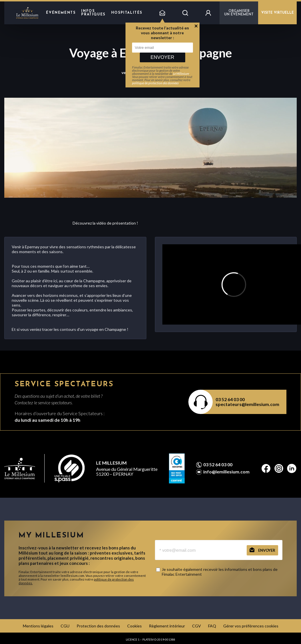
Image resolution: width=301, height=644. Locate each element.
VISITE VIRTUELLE (278, 13)
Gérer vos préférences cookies (251, 626)
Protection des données (98, 626)
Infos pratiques (93, 13)
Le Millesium (181, 74)
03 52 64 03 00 (230, 399)
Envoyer (162, 57)
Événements (61, 13)
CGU (65, 626)
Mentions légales (38, 626)
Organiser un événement (239, 13)
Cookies (134, 626)
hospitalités (127, 13)
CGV (197, 626)
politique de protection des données (155, 83)
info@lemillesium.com (226, 472)
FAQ (212, 626)
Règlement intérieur (167, 626)
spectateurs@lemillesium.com (247, 404)
